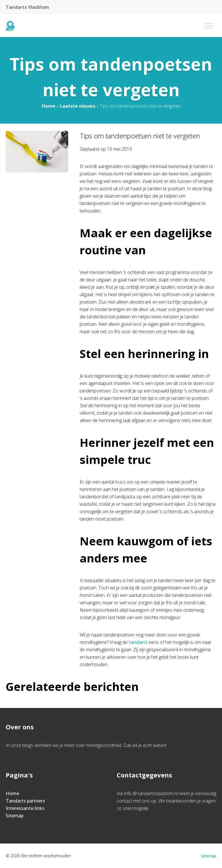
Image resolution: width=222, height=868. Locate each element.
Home (49, 106)
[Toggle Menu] (209, 25)
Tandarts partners (25, 801)
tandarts (138, 642)
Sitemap (15, 816)
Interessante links (25, 808)
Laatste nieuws (78, 106)
